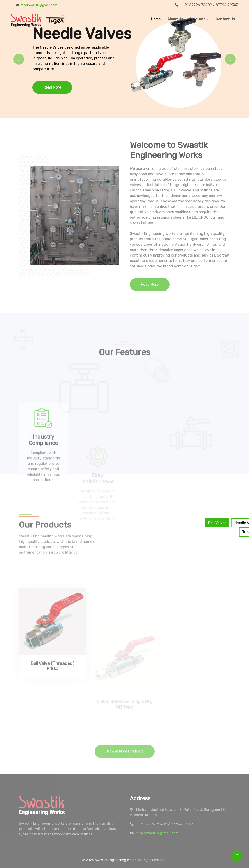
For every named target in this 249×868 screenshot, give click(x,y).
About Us (175, 19)
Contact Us (225, 19)
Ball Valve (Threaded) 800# (52, 702)
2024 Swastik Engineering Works (111, 860)
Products (197, 19)
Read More (52, 87)
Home (156, 19)
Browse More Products (125, 756)
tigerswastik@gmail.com (39, 5)
